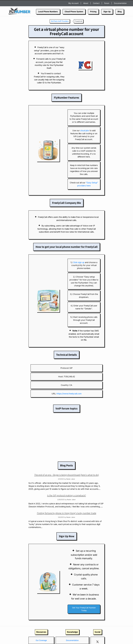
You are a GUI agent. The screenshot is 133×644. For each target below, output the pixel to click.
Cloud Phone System (74, 12)
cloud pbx (85, 131)
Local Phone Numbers (48, 12)
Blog (120, 12)
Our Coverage (41, 640)
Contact (96, 3)
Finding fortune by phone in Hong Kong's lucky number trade (67, 513)
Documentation (120, 3)
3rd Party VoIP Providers (60, 21)
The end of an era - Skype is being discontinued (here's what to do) (67, 475)
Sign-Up (107, 12)
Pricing (93, 12)
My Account (73, 3)
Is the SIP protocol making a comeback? (66, 495)
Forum (107, 3)
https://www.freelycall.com (69, 394)
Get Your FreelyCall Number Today (84, 609)
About (86, 3)
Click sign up (79, 262)
